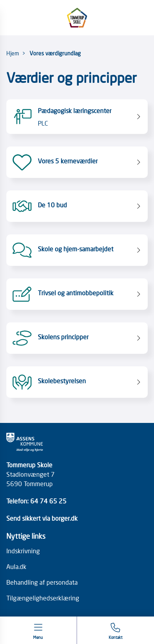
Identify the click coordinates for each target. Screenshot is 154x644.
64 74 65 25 (48, 501)
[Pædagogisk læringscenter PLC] (77, 117)
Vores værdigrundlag (55, 53)
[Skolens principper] (77, 338)
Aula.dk (16, 566)
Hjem (13, 53)
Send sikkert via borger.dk (42, 518)
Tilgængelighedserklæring (43, 598)
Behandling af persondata (42, 582)
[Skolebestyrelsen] (77, 382)
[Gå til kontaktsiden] (116, 632)
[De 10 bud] (77, 206)
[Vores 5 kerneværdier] (77, 162)
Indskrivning (23, 551)
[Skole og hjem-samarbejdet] (77, 250)
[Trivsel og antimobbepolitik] (77, 294)
